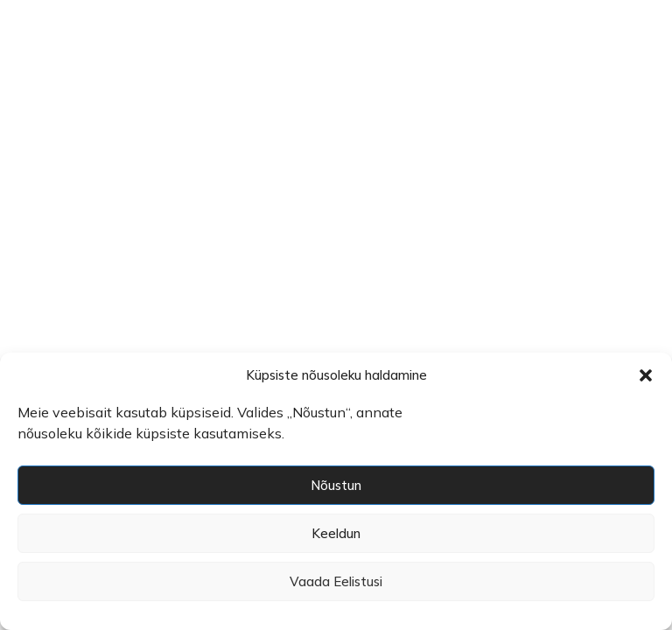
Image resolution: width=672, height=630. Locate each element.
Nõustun (336, 485)
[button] (646, 375)
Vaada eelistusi (336, 581)
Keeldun (336, 533)
